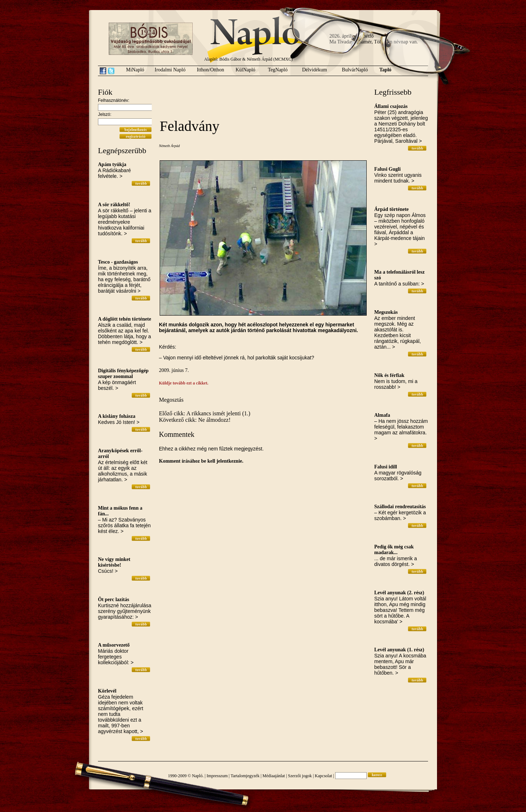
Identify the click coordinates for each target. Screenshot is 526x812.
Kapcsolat (323, 776)
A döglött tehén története (125, 319)
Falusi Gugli (388, 169)
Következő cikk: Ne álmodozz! (195, 420)
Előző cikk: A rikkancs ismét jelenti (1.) (205, 413)
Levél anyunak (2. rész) (399, 593)
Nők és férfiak (389, 375)
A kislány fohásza (117, 416)
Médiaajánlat (274, 776)
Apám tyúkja (112, 164)
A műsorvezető (114, 645)
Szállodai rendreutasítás (400, 507)
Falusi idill (386, 467)
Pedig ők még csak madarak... (394, 550)
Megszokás (386, 312)
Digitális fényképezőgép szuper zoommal (123, 374)
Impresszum (217, 776)
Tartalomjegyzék (245, 776)
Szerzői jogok (300, 776)
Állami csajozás (391, 106)
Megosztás (171, 400)
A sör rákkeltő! (114, 205)
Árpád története (391, 209)
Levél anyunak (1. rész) (399, 650)
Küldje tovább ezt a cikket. (184, 383)
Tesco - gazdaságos (118, 262)
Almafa (382, 415)
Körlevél (107, 691)
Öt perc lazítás (114, 599)
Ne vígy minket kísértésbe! (114, 562)
